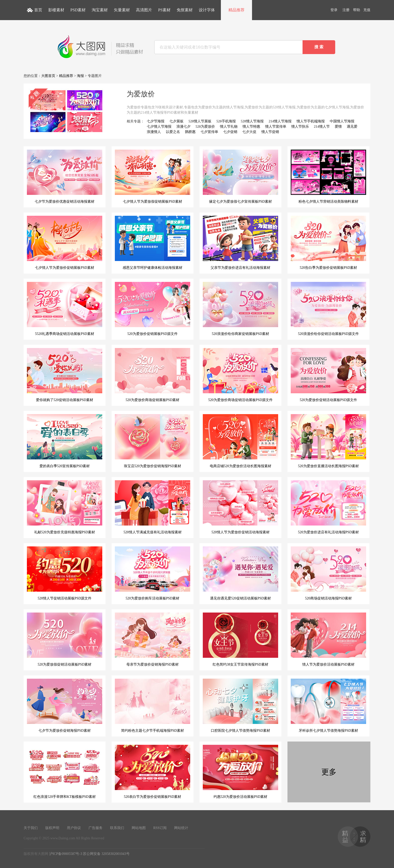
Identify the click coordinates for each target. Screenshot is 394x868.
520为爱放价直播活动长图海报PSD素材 (328, 441)
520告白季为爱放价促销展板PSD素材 (328, 243)
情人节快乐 (300, 127)
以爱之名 (173, 132)
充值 (367, 10)
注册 (346, 10)
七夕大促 (249, 132)
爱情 (338, 127)
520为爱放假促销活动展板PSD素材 (65, 639)
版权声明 (52, 828)
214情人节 (322, 127)
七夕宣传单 (209, 132)
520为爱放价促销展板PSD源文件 (153, 309)
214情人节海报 (280, 121)
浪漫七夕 (183, 127)
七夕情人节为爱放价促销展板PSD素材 (65, 243)
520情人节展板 (200, 121)
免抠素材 (185, 10)
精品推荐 (236, 10)
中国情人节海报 (342, 121)
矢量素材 (122, 10)
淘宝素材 (100, 10)
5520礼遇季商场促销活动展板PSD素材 (65, 309)
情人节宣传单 (276, 127)
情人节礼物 (229, 127)
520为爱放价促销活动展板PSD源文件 (328, 375)
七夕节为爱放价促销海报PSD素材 (65, 706)
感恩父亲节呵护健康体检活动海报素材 (153, 243)
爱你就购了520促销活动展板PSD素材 (65, 375)
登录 (334, 10)
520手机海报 (226, 121)
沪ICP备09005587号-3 (66, 854)
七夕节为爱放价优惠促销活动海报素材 (65, 177)
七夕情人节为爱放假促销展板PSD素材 (153, 177)
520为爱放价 (205, 127)
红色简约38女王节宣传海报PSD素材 (240, 639)
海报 (80, 76)
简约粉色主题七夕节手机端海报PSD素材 (153, 706)
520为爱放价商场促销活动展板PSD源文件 (240, 375)
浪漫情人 (154, 132)
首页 (38, 10)
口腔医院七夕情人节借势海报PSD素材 (240, 706)
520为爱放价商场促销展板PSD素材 (153, 375)
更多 (329, 772)
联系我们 (117, 828)
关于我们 (31, 828)
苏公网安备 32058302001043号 (106, 854)
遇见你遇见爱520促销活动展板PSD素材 (240, 573)
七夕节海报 (156, 121)
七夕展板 (176, 121)
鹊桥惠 (190, 132)
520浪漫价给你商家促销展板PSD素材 (240, 309)
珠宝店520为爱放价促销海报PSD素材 (153, 441)
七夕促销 (230, 132)
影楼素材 (56, 10)
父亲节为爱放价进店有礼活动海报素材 (240, 243)
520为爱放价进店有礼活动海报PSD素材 (328, 507)
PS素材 (164, 10)
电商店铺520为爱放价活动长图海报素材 (240, 441)
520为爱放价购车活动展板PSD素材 (153, 573)
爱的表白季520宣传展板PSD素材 (65, 441)
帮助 (357, 10)
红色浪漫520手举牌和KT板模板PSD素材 (65, 772)
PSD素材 (78, 10)
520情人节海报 (252, 121)
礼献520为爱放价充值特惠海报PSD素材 (65, 507)
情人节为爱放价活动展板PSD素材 (328, 639)
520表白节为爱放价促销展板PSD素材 (153, 772)
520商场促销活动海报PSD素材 (328, 573)
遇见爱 (352, 127)
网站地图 (139, 828)
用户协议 (74, 828)
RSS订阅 (160, 828)
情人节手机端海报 (311, 121)
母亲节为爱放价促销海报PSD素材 (153, 639)
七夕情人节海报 (159, 127)
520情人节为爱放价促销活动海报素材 (240, 507)
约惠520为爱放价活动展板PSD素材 (240, 772)
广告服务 (95, 828)
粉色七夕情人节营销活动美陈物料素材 (328, 177)
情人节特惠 (251, 127)
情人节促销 (270, 132)
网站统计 (181, 828)
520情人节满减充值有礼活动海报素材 (153, 507)
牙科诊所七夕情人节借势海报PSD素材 (328, 706)
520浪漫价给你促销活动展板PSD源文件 (328, 309)
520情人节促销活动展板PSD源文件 (65, 573)
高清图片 (144, 10)
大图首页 (48, 76)
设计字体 (207, 10)
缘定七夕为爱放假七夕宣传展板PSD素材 (240, 177)
